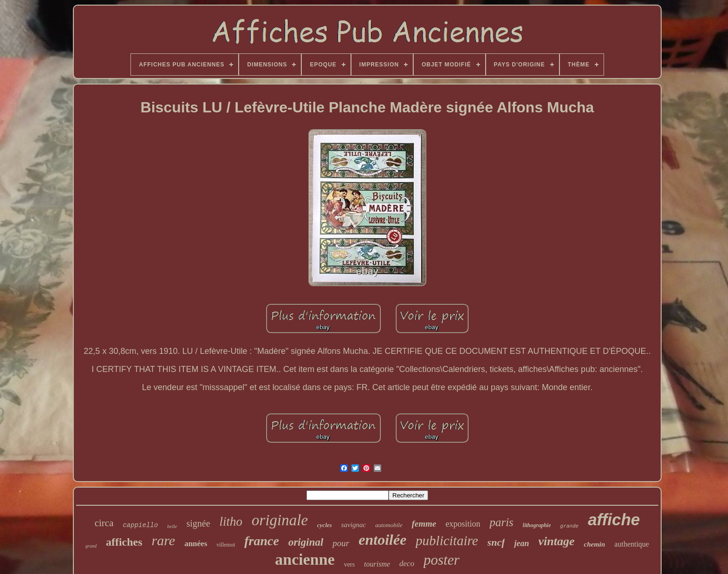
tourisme (377, 564)
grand (91, 546)
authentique (632, 544)
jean (521, 543)
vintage (556, 541)
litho (231, 522)
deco (407, 564)
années (196, 544)
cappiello (140, 525)
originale (280, 520)
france (262, 541)
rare (164, 540)
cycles (325, 525)
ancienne (305, 559)
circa (104, 523)
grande (570, 526)
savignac (354, 525)
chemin (594, 544)
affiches (124, 542)
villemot (226, 545)
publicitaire (447, 541)
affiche (614, 519)
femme (424, 524)
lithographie (537, 525)
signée (198, 523)
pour (341, 543)
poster (442, 560)
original (306, 542)
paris (501, 522)
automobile (389, 525)
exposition (463, 524)
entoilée (382, 540)
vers (349, 564)
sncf (496, 542)
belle (172, 526)
